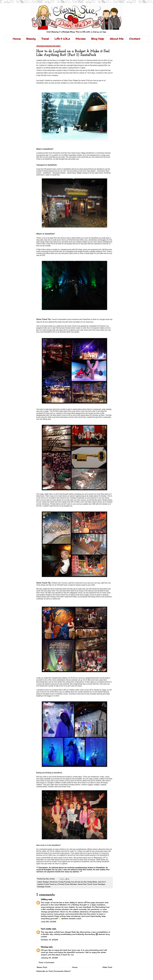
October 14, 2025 (49, 940)
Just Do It (102, 882)
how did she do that (79, 882)
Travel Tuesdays (99, 884)
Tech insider (46, 929)
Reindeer (74, 884)
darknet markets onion (71, 919)
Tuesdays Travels (44, 887)
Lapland (40, 884)
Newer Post (42, 967)
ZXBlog (44, 899)
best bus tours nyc (72, 950)
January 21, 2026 (49, 958)
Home (17, 39)
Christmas (53, 882)
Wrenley (44, 947)
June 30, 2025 (49, 922)
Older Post (107, 967)
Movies (81, 39)
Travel (45, 39)
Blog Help (98, 39)
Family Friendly (64, 882)
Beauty (31, 39)
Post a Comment (47, 962)
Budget (46, 882)
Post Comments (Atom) (60, 971)
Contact (135, 39)
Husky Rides (92, 882)
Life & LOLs (62, 39)
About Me (117, 39)
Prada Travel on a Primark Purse (57, 884)
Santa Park (82, 884)
